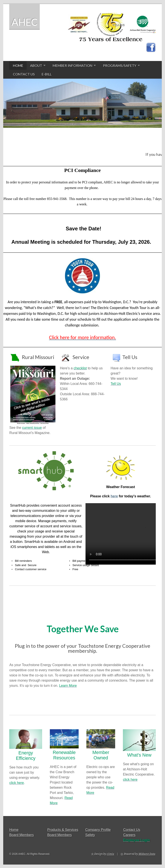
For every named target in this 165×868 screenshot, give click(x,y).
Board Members (21, 835)
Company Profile (98, 830)
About (36, 65)
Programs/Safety (120, 65)
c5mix (111, 854)
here (114, 496)
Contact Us (24, 74)
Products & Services (63, 830)
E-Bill (47, 74)
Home (18, 65)
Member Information (73, 65)
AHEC (24, 22)
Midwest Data (147, 854)
